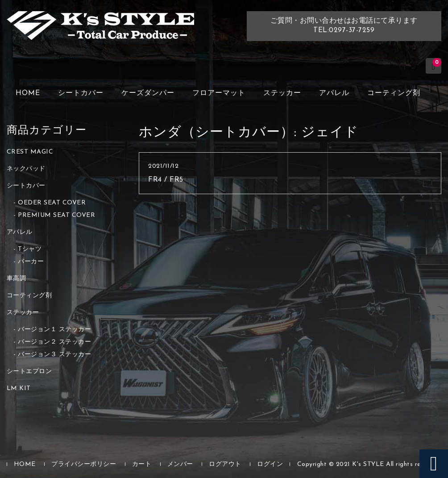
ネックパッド (26, 169)
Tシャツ (30, 249)
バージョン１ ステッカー (54, 330)
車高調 (17, 279)
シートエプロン (29, 372)
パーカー (31, 262)
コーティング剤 (394, 93)
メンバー (180, 464)
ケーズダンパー (148, 93)
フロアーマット (219, 93)
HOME (28, 93)
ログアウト (225, 464)
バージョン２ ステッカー (54, 342)
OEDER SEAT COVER (52, 203)
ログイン (270, 464)
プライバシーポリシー (84, 464)
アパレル (334, 93)
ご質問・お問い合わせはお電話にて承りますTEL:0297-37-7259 (344, 26)
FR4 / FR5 (166, 180)
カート (142, 464)
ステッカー (282, 93)
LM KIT (19, 389)
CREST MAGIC (30, 152)
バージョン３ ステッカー (54, 355)
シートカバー (81, 93)
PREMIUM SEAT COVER (56, 215)
